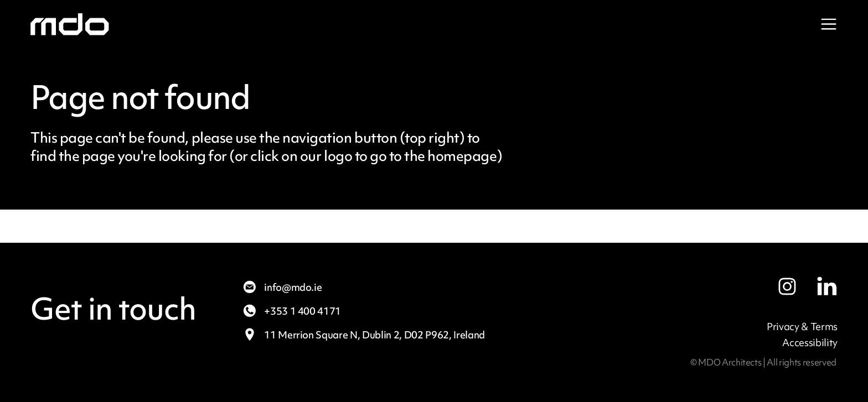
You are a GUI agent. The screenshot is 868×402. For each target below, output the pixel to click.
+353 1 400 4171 (291, 311)
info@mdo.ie (282, 287)
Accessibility (810, 343)
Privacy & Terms (802, 327)
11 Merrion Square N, (363, 335)
